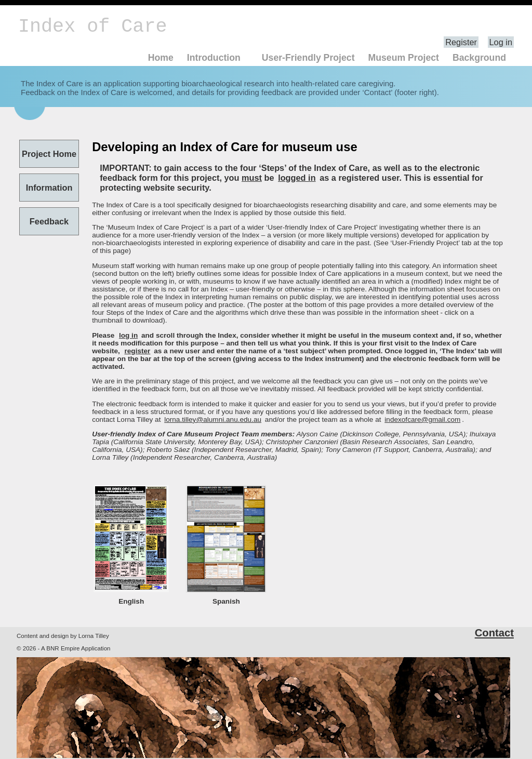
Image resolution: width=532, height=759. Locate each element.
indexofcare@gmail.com (422, 420)
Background (479, 58)
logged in (297, 178)
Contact (494, 633)
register (138, 351)
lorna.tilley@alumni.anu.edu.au (213, 420)
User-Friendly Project (308, 58)
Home (161, 58)
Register (461, 42)
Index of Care (92, 26)
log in (128, 335)
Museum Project (403, 58)
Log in (501, 42)
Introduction (214, 58)
